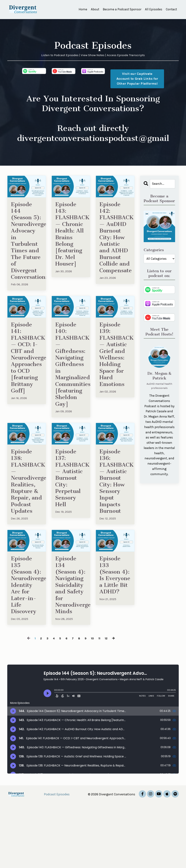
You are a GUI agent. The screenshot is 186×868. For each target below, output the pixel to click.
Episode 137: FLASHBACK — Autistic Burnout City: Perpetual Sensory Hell (71, 514)
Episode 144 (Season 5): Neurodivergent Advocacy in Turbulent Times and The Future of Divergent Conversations (27, 250)
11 (100, 703)
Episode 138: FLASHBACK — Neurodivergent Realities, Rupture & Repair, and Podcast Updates (27, 521)
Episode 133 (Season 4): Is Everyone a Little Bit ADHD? (114, 634)
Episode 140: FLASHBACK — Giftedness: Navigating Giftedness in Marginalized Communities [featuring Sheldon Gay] (71, 390)
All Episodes (153, 9)
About (92, 9)
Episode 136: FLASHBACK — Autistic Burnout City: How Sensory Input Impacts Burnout (115, 517)
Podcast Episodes (57, 859)
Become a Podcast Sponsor (120, 9)
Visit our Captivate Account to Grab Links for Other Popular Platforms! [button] (137, 79)
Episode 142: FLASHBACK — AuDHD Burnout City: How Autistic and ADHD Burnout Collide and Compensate (115, 250)
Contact (171, 9)
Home (80, 9)
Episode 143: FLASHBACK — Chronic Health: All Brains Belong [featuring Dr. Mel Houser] (71, 239)
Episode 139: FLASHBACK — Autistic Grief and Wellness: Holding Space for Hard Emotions (115, 378)
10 (93, 703)
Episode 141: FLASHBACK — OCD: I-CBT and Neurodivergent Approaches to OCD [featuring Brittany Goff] (27, 382)
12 (108, 703)
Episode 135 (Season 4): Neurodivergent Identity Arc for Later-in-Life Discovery (27, 641)
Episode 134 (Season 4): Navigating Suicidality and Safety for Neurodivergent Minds (71, 641)
